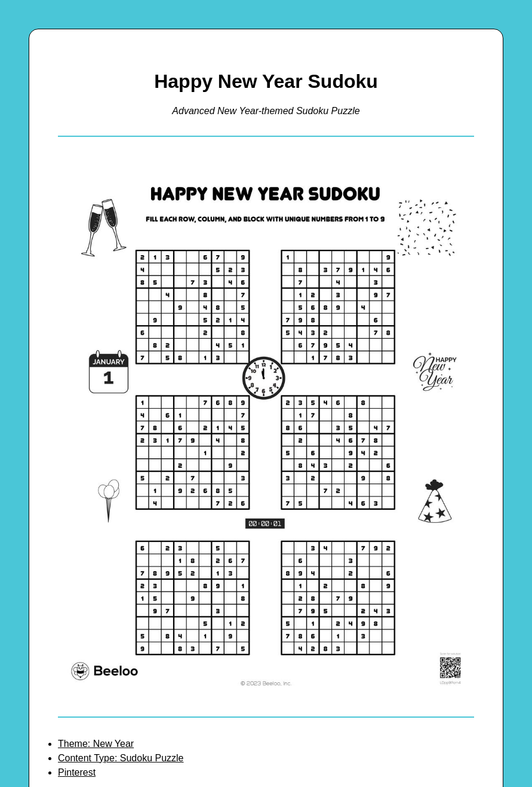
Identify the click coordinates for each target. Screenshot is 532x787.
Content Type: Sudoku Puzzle (121, 758)
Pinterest (77, 772)
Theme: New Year (96, 744)
